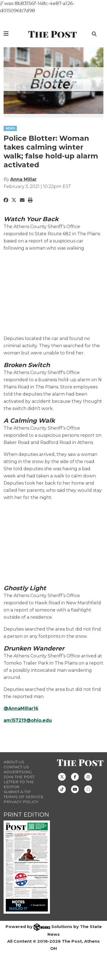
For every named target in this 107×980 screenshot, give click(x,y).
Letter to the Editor (19, 784)
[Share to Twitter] (14, 200)
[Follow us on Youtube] (75, 789)
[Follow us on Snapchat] (88, 789)
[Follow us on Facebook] (75, 777)
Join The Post (19, 777)
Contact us (16, 767)
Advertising (18, 772)
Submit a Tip (17, 792)
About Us (14, 762)
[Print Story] (30, 200)
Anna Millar (23, 179)
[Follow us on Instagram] (88, 777)
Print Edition (26, 815)
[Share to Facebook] (6, 200)
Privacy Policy (21, 802)
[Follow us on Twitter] (62, 777)
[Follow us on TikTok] (62, 789)
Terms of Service (24, 797)
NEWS (10, 128)
